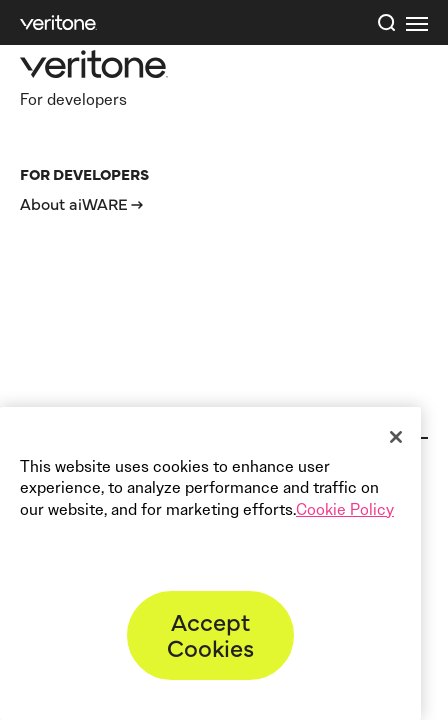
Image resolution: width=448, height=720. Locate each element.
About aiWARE (74, 203)
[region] (210, 563)
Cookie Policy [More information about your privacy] (345, 509)
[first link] (417, 23)
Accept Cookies (210, 633)
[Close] (396, 437)
